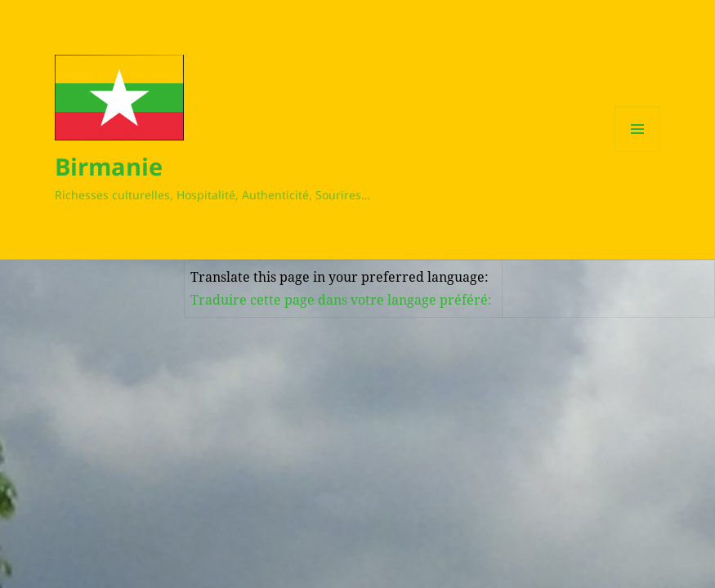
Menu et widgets (638, 151)
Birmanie (109, 166)
